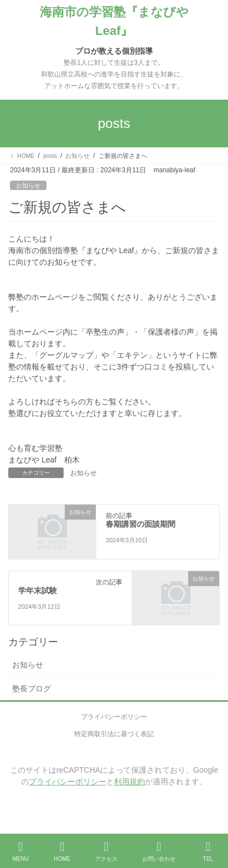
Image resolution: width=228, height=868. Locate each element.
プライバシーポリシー (114, 717)
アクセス (106, 851)
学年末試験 (38, 590)
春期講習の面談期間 (141, 524)
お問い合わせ (159, 851)
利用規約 (129, 782)
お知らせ (28, 186)
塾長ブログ (32, 689)
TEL (208, 851)
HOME (62, 851)
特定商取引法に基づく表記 (114, 734)
